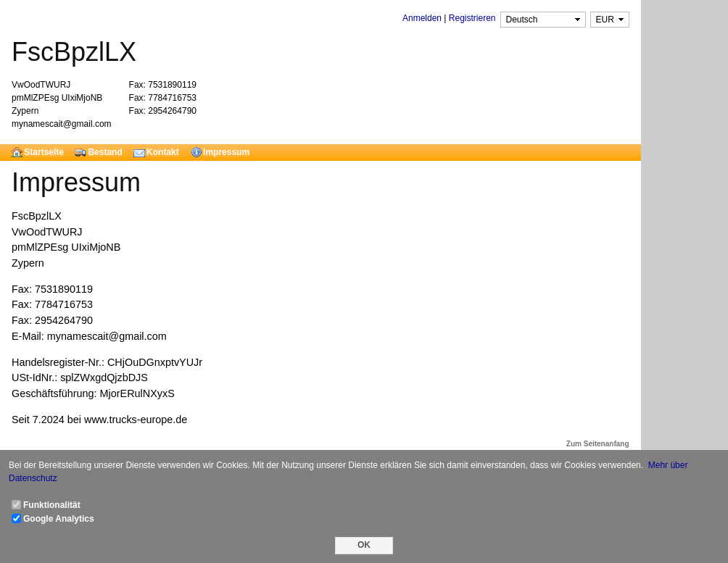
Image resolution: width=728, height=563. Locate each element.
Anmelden (422, 18)
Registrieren (472, 18)
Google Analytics (59, 519)
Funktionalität (52, 505)
